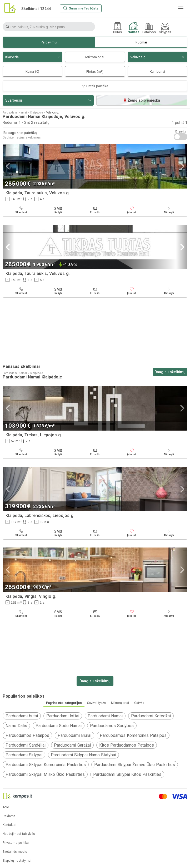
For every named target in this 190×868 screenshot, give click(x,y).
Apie (6, 807)
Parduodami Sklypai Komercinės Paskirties (46, 765)
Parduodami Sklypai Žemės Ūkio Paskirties (135, 765)
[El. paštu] (95, 210)
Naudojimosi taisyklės (19, 834)
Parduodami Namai (105, 716)
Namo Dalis (16, 726)
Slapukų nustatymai (17, 861)
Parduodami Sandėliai (26, 745)
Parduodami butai (22, 716)
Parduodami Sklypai (24, 755)
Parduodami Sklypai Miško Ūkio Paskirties (45, 774)
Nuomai (141, 42)
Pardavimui (49, 42)
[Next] (182, 166)
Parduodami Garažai (72, 745)
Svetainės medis (15, 852)
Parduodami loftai (63, 716)
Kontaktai (9, 825)
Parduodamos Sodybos (112, 726)
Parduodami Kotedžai (151, 716)
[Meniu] (181, 8)
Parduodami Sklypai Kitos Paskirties (127, 774)
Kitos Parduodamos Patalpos (127, 745)
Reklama (9, 816)
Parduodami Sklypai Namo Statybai (83, 755)
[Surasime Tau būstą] (81, 8)
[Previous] (8, 166)
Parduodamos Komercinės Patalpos (133, 735)
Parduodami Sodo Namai (59, 726)
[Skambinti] (21, 210)
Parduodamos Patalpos (27, 735)
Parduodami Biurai (74, 735)
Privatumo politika (16, 843)
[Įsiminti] (132, 210)
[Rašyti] (58, 210)
